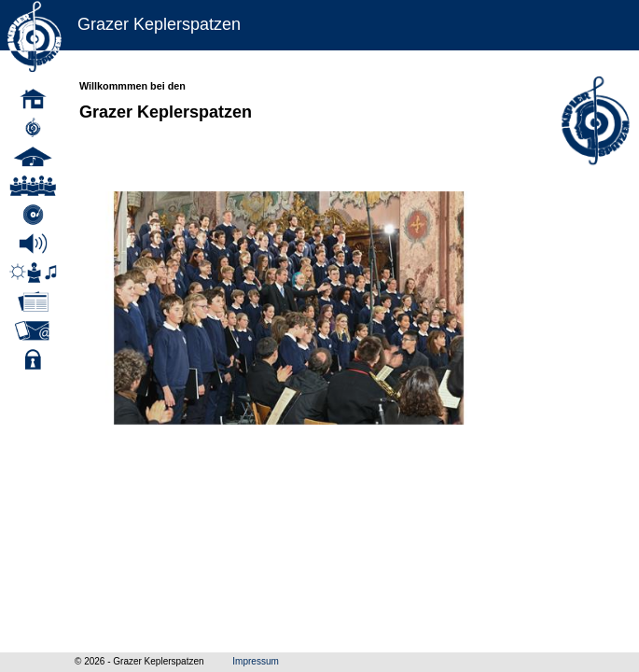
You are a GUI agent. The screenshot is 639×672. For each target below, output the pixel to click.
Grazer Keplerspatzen (159, 24)
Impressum (255, 661)
